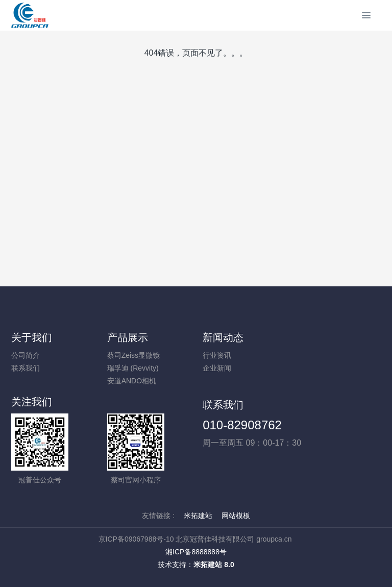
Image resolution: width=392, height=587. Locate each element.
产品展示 (128, 337)
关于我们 (32, 337)
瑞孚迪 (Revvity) (133, 368)
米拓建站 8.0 (214, 565)
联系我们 (26, 368)
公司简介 (26, 355)
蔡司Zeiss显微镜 (133, 355)
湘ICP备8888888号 (196, 552)
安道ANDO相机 (132, 381)
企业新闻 (217, 368)
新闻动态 (223, 337)
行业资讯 (217, 355)
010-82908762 (242, 425)
